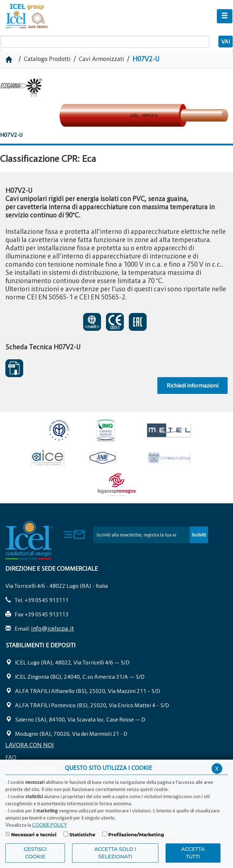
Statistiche (82, 834)
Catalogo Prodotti (48, 59)
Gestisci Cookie (35, 853)
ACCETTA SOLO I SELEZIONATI (115, 853)
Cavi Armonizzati (102, 59)
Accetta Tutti (193, 853)
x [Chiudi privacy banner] (217, 768)
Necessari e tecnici (34, 834)
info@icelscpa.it (52, 628)
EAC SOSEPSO (138, 322)
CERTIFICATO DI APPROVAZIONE (92, 322)
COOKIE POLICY (49, 825)
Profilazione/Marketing (136, 834)
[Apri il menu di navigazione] (225, 16)
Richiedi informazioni (193, 385)
